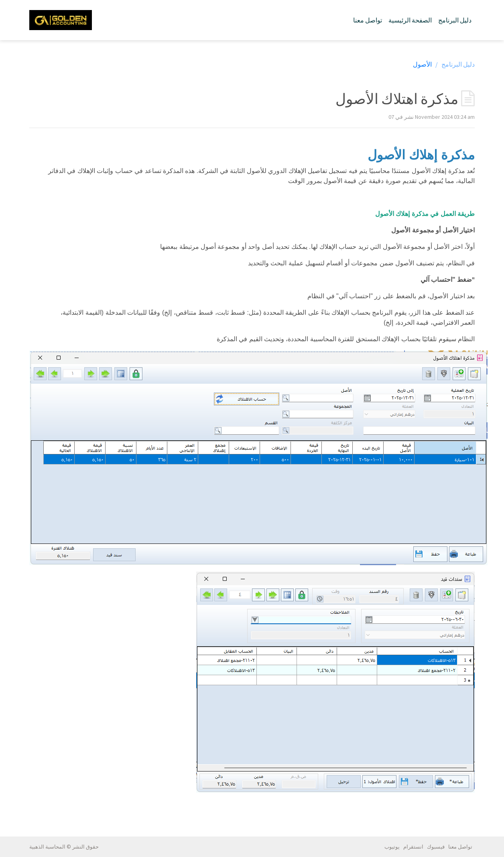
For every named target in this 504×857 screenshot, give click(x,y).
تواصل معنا (368, 20)
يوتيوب (392, 847)
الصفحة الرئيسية (410, 20)
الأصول (422, 64)
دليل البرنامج (455, 20)
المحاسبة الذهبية (47, 847)
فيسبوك (436, 847)
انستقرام (413, 847)
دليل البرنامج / (455, 64)
